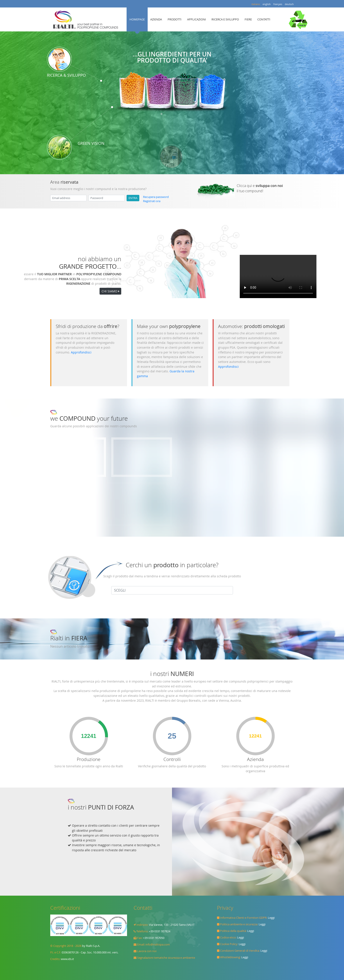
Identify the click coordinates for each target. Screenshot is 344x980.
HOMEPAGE (137, 19)
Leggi (271, 918)
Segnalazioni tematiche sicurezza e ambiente (166, 958)
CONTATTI (264, 19)
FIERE (248, 19)
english (267, 4)
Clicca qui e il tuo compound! (260, 188)
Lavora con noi (147, 951)
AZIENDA (156, 19)
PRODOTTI (175, 19)
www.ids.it (67, 959)
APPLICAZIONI (197, 19)
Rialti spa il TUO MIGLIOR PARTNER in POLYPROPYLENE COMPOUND (87, 20)
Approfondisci (81, 352)
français (278, 4)
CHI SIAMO (39, 291)
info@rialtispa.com (158, 945)
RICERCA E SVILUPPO (225, 19)
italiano (256, 4)
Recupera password (156, 197)
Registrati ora (152, 201)
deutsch (289, 4)
